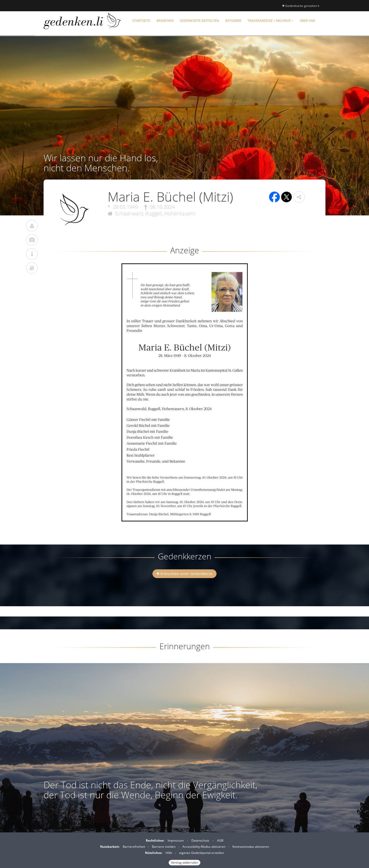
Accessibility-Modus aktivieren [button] (204, 847)
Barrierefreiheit (134, 847)
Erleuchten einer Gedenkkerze (184, 574)
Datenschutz (200, 840)
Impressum (176, 840)
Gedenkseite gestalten (301, 6)
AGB (220, 840)
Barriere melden (164, 847)
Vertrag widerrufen (184, 862)
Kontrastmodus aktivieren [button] (251, 847)
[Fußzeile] (184, 851)
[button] (299, 197)
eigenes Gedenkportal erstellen (202, 853)
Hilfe (169, 853)
